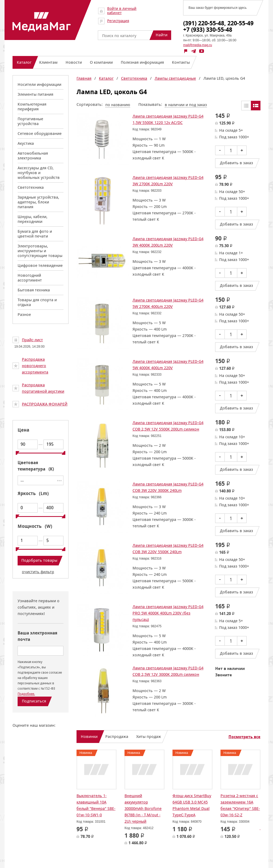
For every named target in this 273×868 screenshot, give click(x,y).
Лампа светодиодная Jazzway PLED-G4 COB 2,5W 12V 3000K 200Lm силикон (168, 671)
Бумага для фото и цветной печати (35, 234)
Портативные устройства (30, 121)
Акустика (26, 143)
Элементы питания (35, 94)
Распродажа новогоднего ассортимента (35, 366)
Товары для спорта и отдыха (37, 302)
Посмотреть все (244, 737)
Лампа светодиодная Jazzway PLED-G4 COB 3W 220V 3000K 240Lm (168, 487)
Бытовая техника (34, 290)
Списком (256, 106)
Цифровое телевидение (40, 265)
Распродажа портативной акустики (43, 388)
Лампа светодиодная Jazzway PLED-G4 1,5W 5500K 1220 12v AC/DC (168, 119)
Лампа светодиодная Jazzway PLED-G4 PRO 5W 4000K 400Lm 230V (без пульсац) (168, 613)
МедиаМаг (42, 22)
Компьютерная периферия (32, 107)
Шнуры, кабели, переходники (33, 219)
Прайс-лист (32, 340)
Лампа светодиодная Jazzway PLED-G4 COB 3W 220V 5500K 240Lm (168, 548)
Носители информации (39, 84)
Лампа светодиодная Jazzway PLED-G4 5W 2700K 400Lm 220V (168, 303)
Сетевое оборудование (40, 133)
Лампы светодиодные (175, 78)
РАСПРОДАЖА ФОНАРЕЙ (45, 404)
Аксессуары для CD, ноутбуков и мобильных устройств (39, 173)
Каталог (106, 78)
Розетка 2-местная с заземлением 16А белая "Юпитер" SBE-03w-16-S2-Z (240, 805)
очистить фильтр (38, 572)
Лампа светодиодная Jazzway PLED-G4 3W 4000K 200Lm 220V (168, 242)
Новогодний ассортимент (30, 278)
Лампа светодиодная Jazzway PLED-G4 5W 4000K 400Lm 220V (168, 365)
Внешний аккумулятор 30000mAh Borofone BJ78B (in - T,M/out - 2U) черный (143, 808)
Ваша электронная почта (37, 636)
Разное (24, 314)
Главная (84, 78)
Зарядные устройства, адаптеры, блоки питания (38, 202)
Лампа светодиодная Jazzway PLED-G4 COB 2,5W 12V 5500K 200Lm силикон (168, 426)
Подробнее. (26, 694)
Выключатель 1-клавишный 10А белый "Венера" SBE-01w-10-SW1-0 (96, 805)
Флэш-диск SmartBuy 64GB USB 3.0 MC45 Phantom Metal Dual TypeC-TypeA (192, 805)
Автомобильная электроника (33, 156)
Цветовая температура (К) (36, 466)
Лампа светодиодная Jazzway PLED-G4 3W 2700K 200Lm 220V (168, 181)
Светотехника (31, 187)
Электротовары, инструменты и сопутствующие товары (40, 251)
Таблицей (246, 106)
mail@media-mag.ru (198, 45)
